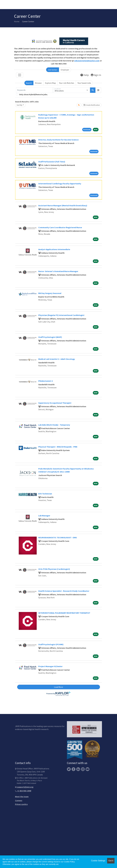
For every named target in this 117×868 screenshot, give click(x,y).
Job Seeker (53, 70)
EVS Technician (45, 494)
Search (29, 83)
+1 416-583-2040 (23, 791)
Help (85, 75)
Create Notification (92, 105)
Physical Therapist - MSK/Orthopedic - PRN (58, 447)
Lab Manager (44, 516)
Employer (65, 70)
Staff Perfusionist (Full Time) (52, 162)
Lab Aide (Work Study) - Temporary (54, 425)
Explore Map (50, 83)
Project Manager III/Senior (50, 666)
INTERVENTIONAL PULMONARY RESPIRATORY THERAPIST (64, 613)
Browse (38, 83)
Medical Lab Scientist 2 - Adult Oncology (57, 359)
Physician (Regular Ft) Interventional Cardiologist (61, 315)
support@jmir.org (24, 787)
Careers (19, 800)
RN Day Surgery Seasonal (50, 293)
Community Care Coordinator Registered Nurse (60, 227)
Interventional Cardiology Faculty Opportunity (60, 184)
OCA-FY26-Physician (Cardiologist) (54, 569)
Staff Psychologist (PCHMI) (51, 644)
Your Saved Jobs (84, 83)
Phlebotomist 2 (45, 381)
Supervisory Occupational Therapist (55, 403)
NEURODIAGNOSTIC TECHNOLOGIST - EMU (58, 537)
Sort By (19, 105)
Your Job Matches (67, 83)
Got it (111, 861)
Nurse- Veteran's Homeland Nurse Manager (58, 271)
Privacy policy (21, 804)
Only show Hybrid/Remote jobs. (33, 94)
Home (17, 21)
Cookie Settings (98, 861)
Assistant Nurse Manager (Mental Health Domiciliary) (63, 205)
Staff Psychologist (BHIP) (50, 337)
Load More (59, 687)
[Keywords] (35, 90)
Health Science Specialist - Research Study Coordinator (64, 591)
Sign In (96, 75)
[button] (98, 90)
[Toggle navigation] (20, 75)
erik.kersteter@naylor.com (87, 61)
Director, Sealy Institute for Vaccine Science (58, 140)
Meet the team (22, 797)
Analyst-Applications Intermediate (54, 249)
